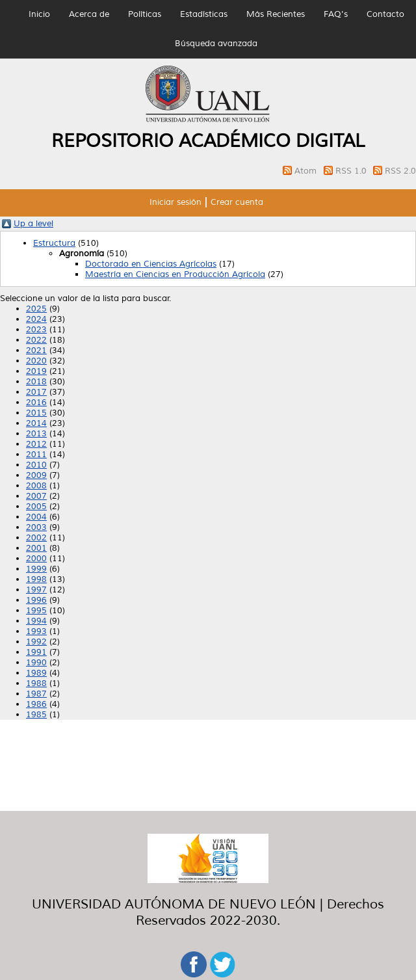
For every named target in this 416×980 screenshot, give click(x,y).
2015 (36, 413)
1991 (36, 652)
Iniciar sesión (175, 202)
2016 (36, 403)
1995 (36, 611)
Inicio (39, 14)
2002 (36, 538)
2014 (36, 423)
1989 (36, 673)
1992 (36, 642)
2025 (36, 309)
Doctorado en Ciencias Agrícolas (151, 264)
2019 (36, 371)
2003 (36, 527)
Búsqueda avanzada (216, 44)
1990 (36, 663)
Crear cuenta (237, 202)
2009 (36, 475)
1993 (36, 631)
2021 (36, 351)
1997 (36, 590)
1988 (36, 683)
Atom (307, 171)
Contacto (385, 14)
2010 (36, 465)
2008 (36, 486)
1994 (36, 621)
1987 (36, 694)
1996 (36, 600)
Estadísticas (204, 14)
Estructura (54, 243)
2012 (36, 444)
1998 (36, 579)
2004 (36, 517)
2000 (36, 559)
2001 (36, 548)
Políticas (145, 14)
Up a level (33, 224)
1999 (36, 569)
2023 (36, 330)
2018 (36, 382)
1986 (36, 704)
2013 (36, 434)
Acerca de (89, 14)
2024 (36, 319)
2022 (36, 340)
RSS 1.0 (352, 171)
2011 (36, 455)
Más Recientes (276, 14)
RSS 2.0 (400, 171)
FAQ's (336, 14)
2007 (36, 496)
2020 (36, 361)
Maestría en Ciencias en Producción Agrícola (175, 274)
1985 (36, 715)
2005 (36, 507)
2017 (36, 392)
